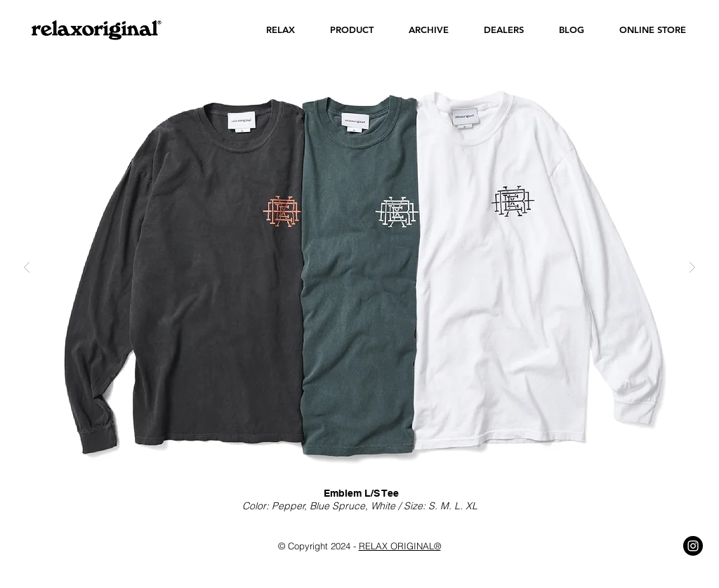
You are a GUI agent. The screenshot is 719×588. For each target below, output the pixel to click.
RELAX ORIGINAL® (400, 546)
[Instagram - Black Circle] (693, 546)
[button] (281, 30)
